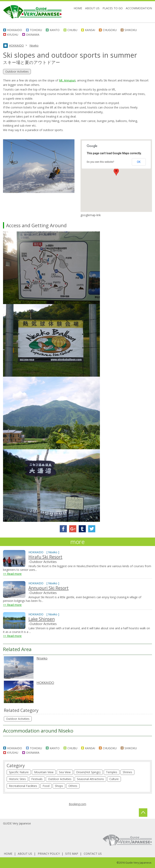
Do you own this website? (101, 162)
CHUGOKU (110, 30)
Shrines (127, 772)
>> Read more (12, 574)
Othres (73, 786)
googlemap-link (91, 215)
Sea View (65, 772)
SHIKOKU (131, 30)
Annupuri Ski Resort (49, 588)
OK (139, 162)
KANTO (55, 30)
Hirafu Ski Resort (45, 557)
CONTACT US (93, 854)
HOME (78, 8)
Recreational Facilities (23, 786)
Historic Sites (17, 779)
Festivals (37, 779)
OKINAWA (33, 35)
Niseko (34, 45)
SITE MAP (72, 854)
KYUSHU (13, 35)
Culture (114, 779)
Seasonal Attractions (90, 779)
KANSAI (90, 30)
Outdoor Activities (18, 719)
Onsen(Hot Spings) (88, 772)
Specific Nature (19, 772)
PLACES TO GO (113, 8)
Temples (112, 772)
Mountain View (44, 772)
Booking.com (77, 804)
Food (46, 786)
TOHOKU (36, 30)
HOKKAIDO (15, 30)
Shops (59, 786)
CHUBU (72, 30)
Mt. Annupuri (67, 80)
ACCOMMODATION (139, 8)
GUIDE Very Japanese (17, 823)
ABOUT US (92, 8)
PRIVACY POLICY (49, 854)
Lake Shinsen (42, 619)
